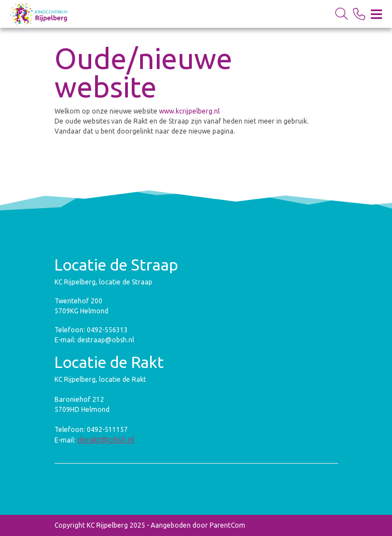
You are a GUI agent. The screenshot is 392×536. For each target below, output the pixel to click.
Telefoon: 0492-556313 (91, 330)
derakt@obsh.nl (106, 439)
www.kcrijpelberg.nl (190, 111)
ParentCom (227, 525)
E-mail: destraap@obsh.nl (94, 340)
